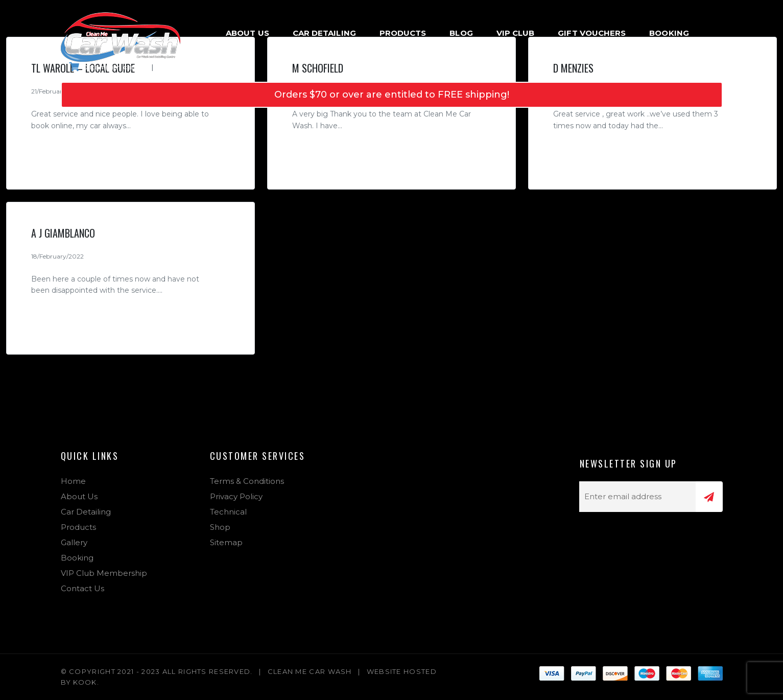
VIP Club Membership (104, 573)
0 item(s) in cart (103, 67)
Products (403, 33)
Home (73, 481)
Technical (228, 512)
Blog (461, 33)
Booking (669, 33)
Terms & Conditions (247, 481)
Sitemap (226, 542)
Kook (85, 682)
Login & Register (197, 67)
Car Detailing (324, 33)
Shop (220, 527)
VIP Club (516, 33)
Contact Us (82, 588)
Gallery (74, 542)
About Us (247, 33)
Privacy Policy (236, 496)
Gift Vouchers (592, 33)
